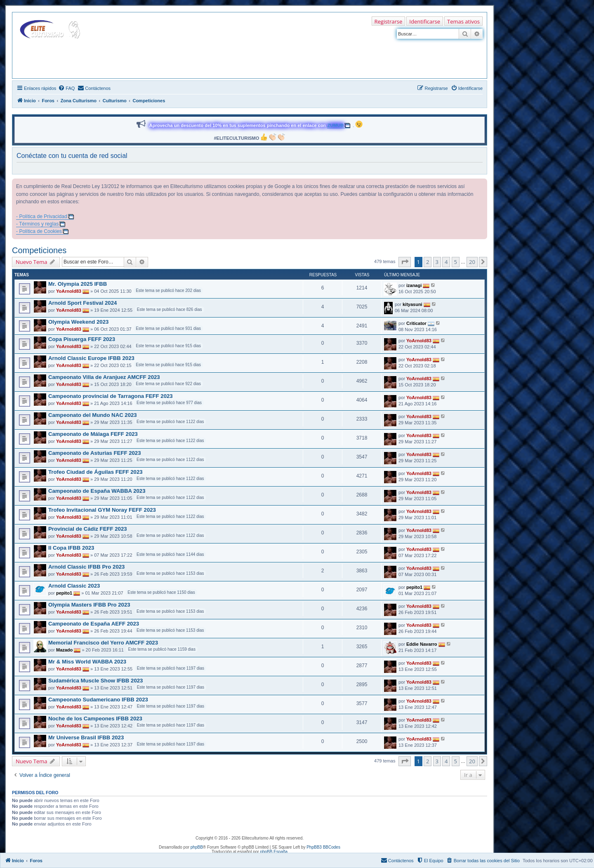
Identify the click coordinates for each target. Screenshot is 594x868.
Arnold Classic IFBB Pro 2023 (86, 567)
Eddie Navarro (422, 644)
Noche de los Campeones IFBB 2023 (95, 719)
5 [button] (456, 262)
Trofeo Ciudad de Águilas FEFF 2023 (95, 472)
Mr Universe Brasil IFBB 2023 (86, 737)
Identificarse (425, 21)
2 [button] (428, 262)
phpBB (197, 847)
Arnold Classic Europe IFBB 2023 (91, 358)
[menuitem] (66, 88)
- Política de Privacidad (42, 216)
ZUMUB (335, 125)
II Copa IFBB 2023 (71, 548)
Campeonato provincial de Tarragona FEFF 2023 (111, 396)
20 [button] (472, 262)
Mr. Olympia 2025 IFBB (78, 284)
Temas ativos (463, 21)
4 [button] (446, 262)
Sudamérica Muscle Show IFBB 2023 (95, 681)
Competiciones (39, 250)
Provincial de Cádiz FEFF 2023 (88, 529)
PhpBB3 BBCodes (323, 847)
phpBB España (274, 852)
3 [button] (437, 262)
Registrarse (389, 21)
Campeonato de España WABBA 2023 (97, 491)
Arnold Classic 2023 (74, 586)
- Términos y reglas (37, 224)
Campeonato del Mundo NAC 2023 (93, 415)
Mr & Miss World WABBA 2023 (87, 662)
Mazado (64, 650)
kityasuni (412, 304)
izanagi (414, 285)
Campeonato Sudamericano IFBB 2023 (98, 700)
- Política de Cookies (39, 231)
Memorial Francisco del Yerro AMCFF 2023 (103, 643)
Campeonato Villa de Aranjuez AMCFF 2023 (104, 377)
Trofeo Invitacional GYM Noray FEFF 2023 (102, 510)
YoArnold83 (69, 291)
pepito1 (64, 593)
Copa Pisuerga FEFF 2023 (82, 339)
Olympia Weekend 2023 (78, 322)
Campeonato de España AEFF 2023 (94, 624)
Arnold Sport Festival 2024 (82, 303)
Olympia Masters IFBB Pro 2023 (89, 605)
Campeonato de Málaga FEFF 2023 (93, 434)
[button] (405, 262)
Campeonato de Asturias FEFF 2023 (95, 453)
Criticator (416, 323)
